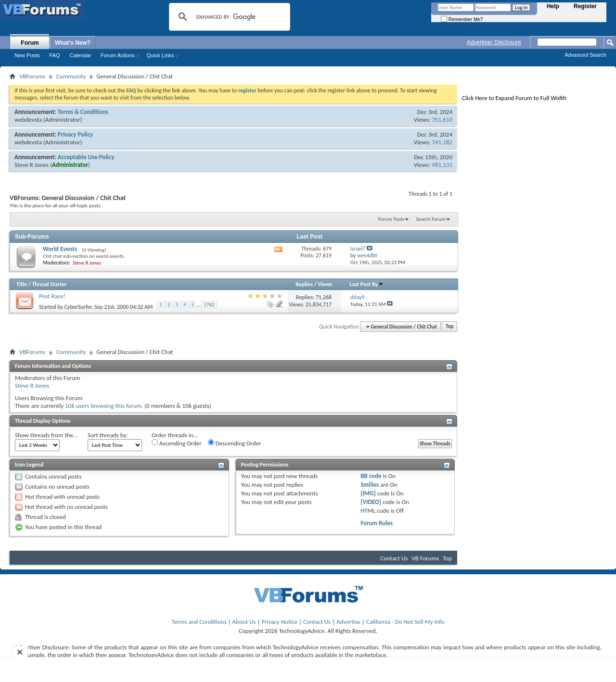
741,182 (442, 142)
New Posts (27, 55)
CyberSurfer (78, 306)
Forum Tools (391, 219)
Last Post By (366, 284)
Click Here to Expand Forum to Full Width (514, 98)
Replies (304, 284)
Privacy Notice (279, 622)
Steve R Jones (32, 165)
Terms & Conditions (83, 112)
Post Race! (52, 296)
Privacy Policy (75, 134)
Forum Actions (117, 55)
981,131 (442, 165)
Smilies (370, 485)
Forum (30, 43)
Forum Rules (377, 523)
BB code (371, 476)
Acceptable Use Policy (86, 157)
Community (71, 76)
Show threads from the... (46, 435)
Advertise (348, 622)
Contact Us (394, 558)
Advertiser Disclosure (494, 42)
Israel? (358, 249)
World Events (60, 249)
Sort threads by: (108, 435)
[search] (228, 17)
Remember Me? (462, 19)
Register (585, 6)
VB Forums (425, 558)
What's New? (73, 43)
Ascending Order (177, 443)
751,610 (442, 120)
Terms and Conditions (199, 622)
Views (325, 284)
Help (553, 6)
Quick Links (160, 55)
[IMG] (368, 493)
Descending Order (235, 443)
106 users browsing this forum (103, 406)
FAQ (55, 55)
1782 (209, 305)
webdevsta (28, 120)
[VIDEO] (371, 502)
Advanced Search (585, 55)
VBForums (32, 76)
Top (449, 327)
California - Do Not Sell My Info (405, 622)
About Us (244, 622)
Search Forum (431, 219)
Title (22, 284)
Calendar (81, 55)
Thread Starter (50, 284)
